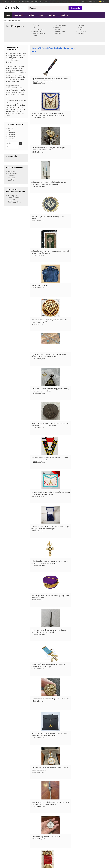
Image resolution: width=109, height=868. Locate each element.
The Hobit (11, 174)
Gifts (34, 27)
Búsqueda (76, 8)
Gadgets (58, 27)
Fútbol (35, 36)
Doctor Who (82, 31)
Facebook (26, 1)
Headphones (37, 31)
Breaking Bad (60, 31)
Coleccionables (61, 25)
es (101, 1)
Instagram (44, 1)
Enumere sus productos (38, 839)
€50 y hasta (10, 139)
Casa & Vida (20, 15)
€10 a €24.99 (10, 132)
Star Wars (11, 167)
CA (8, 852)
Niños (32, 15)
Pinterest (34, 1)
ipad (79, 29)
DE (44, 850)
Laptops (58, 29)
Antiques (81, 25)
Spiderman (12, 172)
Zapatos (81, 34)
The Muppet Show (14, 198)
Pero (42, 15)
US (5, 852)
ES (47, 850)
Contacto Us (34, 835)
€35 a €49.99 (10, 137)
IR (22, 143)
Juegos (80, 27)
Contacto (84, 1)
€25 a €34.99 (10, 135)
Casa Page (34, 837)
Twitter (17, 1)
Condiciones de (9, 850)
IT (50, 850)
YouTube (9, 1)
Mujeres (53, 15)
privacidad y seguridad (21, 850)
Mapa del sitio (93, 1)
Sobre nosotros (35, 833)
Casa (8, 15)
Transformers (13, 169)
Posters (58, 34)
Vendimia (65, 15)
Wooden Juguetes (39, 29)
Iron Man (11, 176)
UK (38, 850)
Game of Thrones (39, 34)
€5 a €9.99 (9, 130)
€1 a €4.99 (9, 128)
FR (41, 850)
